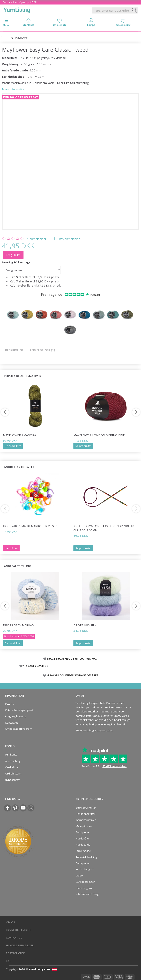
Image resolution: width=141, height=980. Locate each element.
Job (8, 961)
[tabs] (123, 23)
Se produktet (13, 446)
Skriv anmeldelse (69, 239)
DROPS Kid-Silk (85, 625)
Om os (9, 704)
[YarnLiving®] (17, 10)
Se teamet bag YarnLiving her (94, 730)
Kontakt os (12, 723)
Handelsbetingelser (20, 945)
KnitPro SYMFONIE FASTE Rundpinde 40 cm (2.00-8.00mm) (104, 528)
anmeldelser (37, 239)
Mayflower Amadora (19, 435)
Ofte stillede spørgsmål (20, 710)
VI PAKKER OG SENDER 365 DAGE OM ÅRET (72, 675)
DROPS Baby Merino (18, 625)
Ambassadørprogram (19, 729)
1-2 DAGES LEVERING (36, 666)
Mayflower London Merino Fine (99, 435)
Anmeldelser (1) (42, 350)
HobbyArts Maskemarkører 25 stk (30, 526)
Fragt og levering (16, 716)
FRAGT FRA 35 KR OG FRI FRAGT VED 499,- (72, 659)
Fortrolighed (16, 953)
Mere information (14, 89)
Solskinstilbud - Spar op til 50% (20, 2)
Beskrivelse (14, 350)
